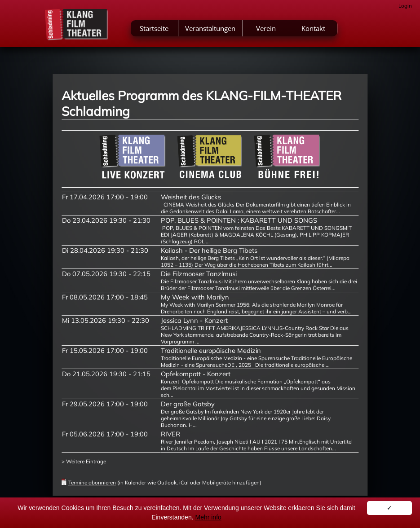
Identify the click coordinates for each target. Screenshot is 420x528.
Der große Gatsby (188, 404)
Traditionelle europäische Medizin (211, 350)
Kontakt (313, 28)
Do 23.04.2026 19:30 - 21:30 (106, 220)
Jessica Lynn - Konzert (194, 320)
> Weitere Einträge (84, 461)
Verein (266, 28)
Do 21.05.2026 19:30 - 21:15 (106, 374)
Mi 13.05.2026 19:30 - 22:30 (106, 320)
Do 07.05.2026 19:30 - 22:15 (106, 274)
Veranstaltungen (210, 28)
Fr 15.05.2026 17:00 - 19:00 (105, 350)
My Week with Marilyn (195, 297)
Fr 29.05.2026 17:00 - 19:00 (105, 404)
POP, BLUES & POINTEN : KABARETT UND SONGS (239, 220)
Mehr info (208, 517)
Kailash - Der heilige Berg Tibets (209, 250)
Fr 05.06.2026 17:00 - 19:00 (105, 434)
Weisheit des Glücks (191, 197)
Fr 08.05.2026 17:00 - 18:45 (105, 297)
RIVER (170, 434)
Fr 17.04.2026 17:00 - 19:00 (105, 197)
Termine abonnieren (92, 482)
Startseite (154, 28)
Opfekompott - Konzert (196, 374)
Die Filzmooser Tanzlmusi (199, 274)
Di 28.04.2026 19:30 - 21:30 (105, 250)
